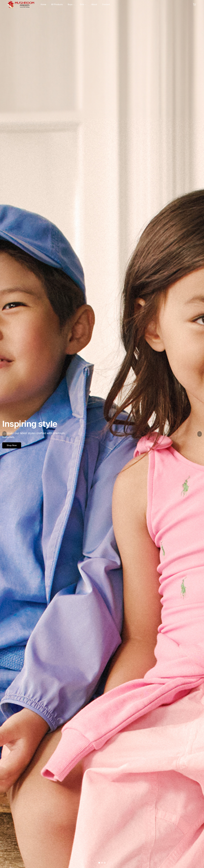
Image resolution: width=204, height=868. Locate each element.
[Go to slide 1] (99, 863)
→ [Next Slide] (200, 434)
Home (43, 4)
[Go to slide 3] (105, 863)
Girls (83, 4)
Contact (106, 4)
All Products (57, 4)
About (94, 4)
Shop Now (12, 445)
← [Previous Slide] (4, 434)
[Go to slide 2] (102, 863)
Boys (71, 4)
